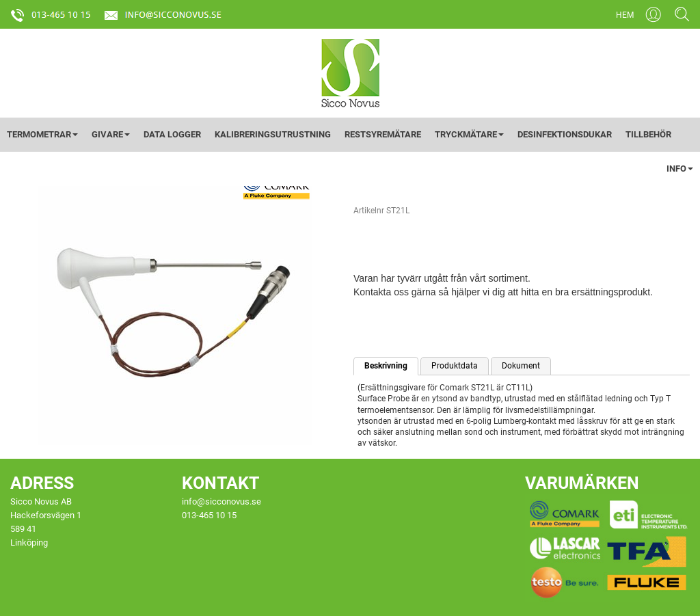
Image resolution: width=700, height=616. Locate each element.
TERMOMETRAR (42, 134)
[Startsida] (350, 72)
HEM (625, 15)
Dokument (521, 366)
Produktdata (455, 366)
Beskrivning (386, 366)
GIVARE (111, 134)
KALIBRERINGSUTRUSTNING (273, 134)
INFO (680, 169)
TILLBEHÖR (648, 134)
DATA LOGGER (172, 134)
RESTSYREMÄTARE (383, 134)
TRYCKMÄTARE (469, 134)
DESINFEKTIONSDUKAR (565, 134)
